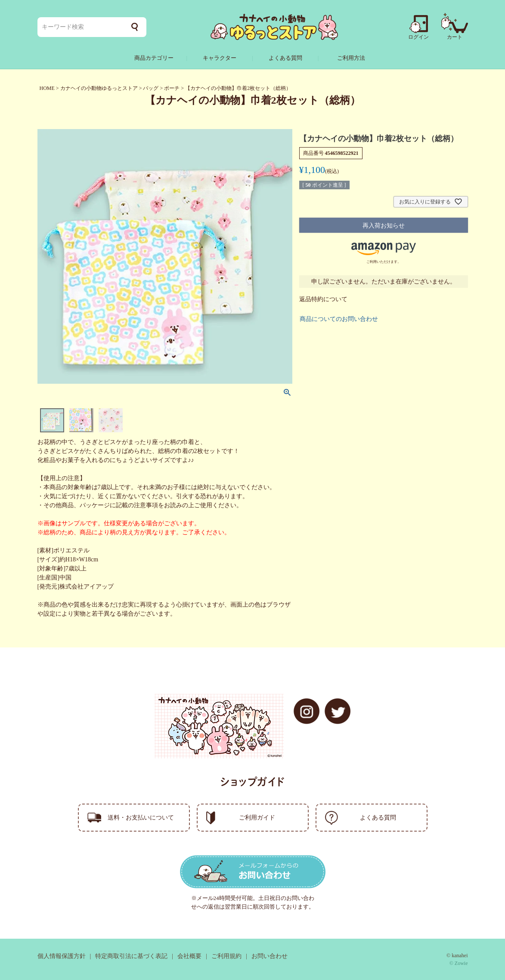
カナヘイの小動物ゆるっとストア (99, 88)
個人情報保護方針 (62, 956)
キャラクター (220, 58)
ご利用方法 (351, 58)
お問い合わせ (270, 956)
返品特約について (323, 299)
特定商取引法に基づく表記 (131, 956)
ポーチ (172, 88)
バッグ (151, 88)
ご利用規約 (226, 956)
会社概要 (189, 956)
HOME (47, 88)
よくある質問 (285, 58)
